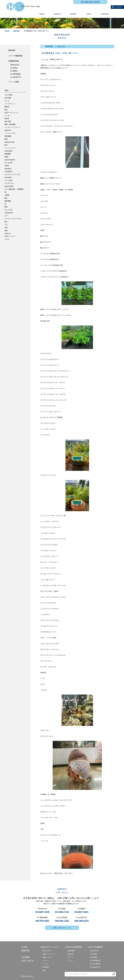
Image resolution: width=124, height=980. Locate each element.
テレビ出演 (8, 180)
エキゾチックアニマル (12, 174)
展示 (6, 145)
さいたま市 (8, 210)
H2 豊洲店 (14, 71)
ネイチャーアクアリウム (13, 219)
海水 (6, 110)
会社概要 (25, 957)
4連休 (6, 157)
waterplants (8, 151)
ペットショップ (10, 148)
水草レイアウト (10, 236)
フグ (6, 225)
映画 (6, 207)
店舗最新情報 (13, 61)
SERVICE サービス (50, 947)
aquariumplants (10, 160)
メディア (46, 961)
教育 (44, 970)
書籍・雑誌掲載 (10, 124)
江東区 (7, 166)
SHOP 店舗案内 (95, 947)
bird (6, 222)
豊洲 (6, 139)
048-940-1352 (62, 921)
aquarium (8, 130)
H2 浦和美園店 (15, 74)
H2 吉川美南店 (95, 964)
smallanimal (9, 213)
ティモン (8, 116)
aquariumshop (9, 142)
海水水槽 (8, 121)
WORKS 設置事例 (73, 947)
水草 (6, 227)
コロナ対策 (8, 95)
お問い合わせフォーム (62, 928)
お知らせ (8, 233)
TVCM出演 (8, 172)
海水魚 (7, 118)
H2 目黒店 (14, 68)
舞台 (6, 198)
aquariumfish (9, 186)
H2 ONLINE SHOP (90, 2)
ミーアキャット (10, 104)
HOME (7, 31)
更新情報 (12, 50)
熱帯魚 (7, 107)
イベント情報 (13, 82)
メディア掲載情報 (15, 56)
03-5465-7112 (62, 912)
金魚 (6, 230)
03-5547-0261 (82, 912)
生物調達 (46, 967)
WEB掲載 (8, 136)
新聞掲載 (8, 154)
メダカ (7, 239)
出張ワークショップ (12, 113)
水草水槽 (8, 98)
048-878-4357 (42, 921)
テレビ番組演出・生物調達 (14, 189)
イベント (46, 964)
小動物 (7, 195)
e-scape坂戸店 (15, 77)
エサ (6, 216)
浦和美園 (8, 201)
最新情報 (16, 31)
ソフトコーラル (10, 133)
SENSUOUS (15, 65)
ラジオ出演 (8, 163)
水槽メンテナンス (49, 954)
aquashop (8, 169)
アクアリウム (9, 183)
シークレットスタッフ (12, 127)
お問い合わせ (28, 961)
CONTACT (117, 7)
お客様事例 (71, 951)
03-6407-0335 (42, 912)
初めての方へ (47, 951)
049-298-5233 (82, 921)
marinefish (8, 177)
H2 (5, 192)
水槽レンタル (47, 957)
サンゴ (7, 101)
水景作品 (70, 954)
